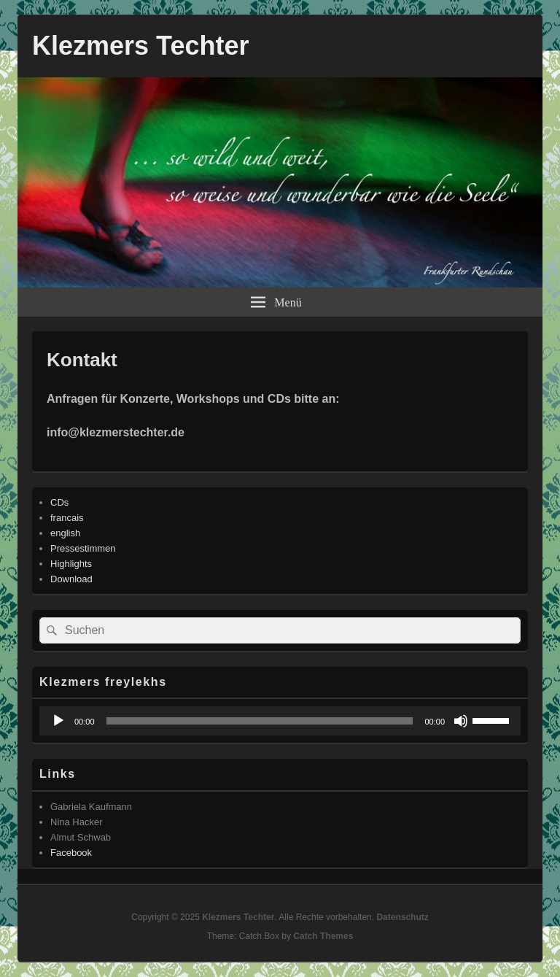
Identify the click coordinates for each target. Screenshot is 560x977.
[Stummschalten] (461, 721)
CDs (59, 502)
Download (71, 579)
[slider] (260, 721)
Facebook (71, 853)
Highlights (71, 564)
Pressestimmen (83, 548)
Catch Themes (323, 936)
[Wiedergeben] (58, 721)
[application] (280, 721)
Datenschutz (402, 917)
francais (67, 518)
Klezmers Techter (140, 46)
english (65, 533)
